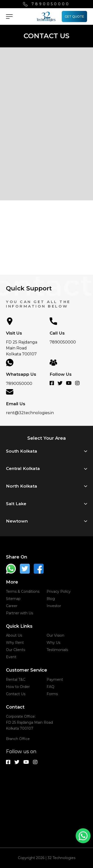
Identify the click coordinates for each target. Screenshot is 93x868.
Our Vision (55, 635)
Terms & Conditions (23, 591)
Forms (52, 694)
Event (11, 657)
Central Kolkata (23, 468)
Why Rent (15, 643)
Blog (51, 599)
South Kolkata (22, 451)
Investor (54, 606)
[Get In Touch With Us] (46, 123)
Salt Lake (16, 504)
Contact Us (16, 694)
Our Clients (15, 650)
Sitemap (13, 599)
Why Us (53, 643)
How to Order (18, 687)
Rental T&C (16, 680)
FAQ (50, 687)
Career (12, 606)
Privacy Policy (59, 591)
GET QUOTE (74, 16)
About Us (14, 635)
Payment (55, 680)
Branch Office (18, 739)
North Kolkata (22, 486)
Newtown (17, 521)
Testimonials (57, 650)
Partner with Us (19, 613)
